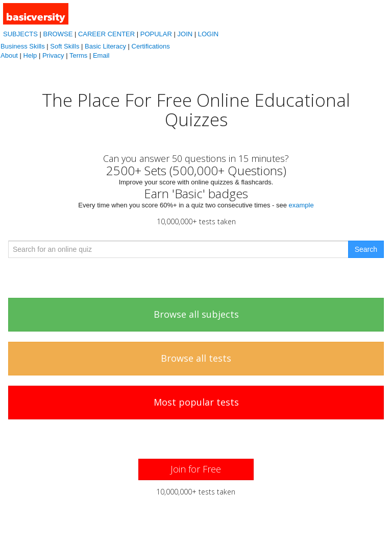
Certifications (151, 46)
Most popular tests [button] (196, 402)
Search (366, 249)
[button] (196, 469)
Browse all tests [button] (196, 358)
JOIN (185, 34)
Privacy (53, 55)
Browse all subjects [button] (196, 314)
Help (30, 55)
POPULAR (156, 34)
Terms (78, 55)
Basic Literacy (105, 46)
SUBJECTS (20, 34)
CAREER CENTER (106, 34)
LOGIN (208, 34)
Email (101, 55)
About (9, 55)
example (301, 205)
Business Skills (23, 46)
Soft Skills (65, 46)
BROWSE (58, 34)
